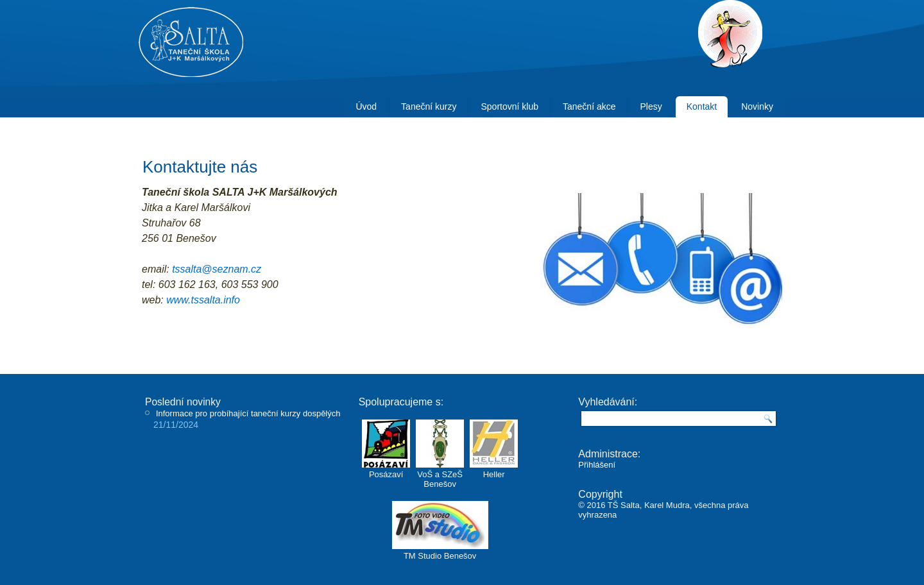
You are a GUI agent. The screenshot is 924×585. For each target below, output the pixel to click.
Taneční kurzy (429, 106)
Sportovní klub (509, 106)
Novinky (757, 106)
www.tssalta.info (203, 300)
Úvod (366, 106)
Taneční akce (589, 106)
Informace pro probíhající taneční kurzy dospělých (248, 413)
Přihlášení (597, 465)
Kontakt (702, 106)
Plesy (651, 106)
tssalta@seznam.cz (217, 269)
